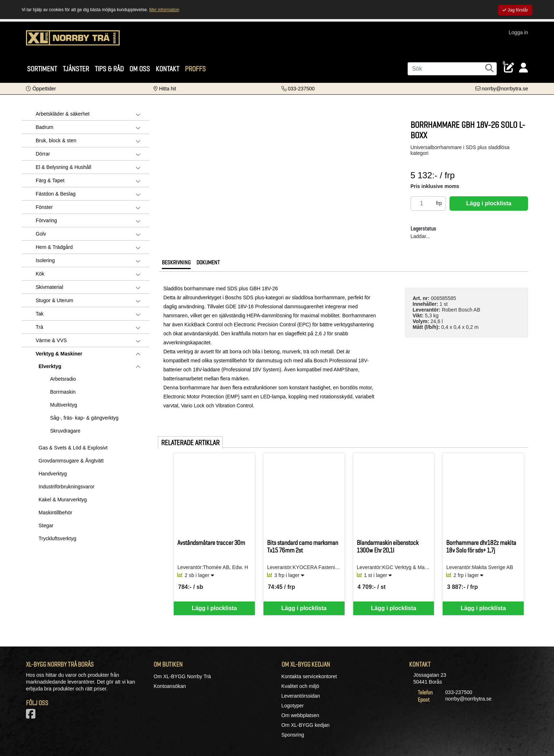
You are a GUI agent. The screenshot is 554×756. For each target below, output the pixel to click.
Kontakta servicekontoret (309, 676)
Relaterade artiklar (190, 443)
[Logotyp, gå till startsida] (73, 41)
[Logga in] (524, 68)
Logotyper (293, 706)
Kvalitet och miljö (300, 686)
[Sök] (452, 69)
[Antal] (422, 203)
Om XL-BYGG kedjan (306, 725)
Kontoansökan (170, 686)
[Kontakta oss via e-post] (502, 89)
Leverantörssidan (301, 696)
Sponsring (293, 735)
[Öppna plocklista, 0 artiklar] (509, 68)
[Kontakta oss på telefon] (298, 89)
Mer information (164, 10)
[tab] (176, 264)
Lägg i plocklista (489, 203)
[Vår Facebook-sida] (32, 716)
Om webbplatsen (300, 715)
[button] (41, 89)
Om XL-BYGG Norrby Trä (182, 676)
